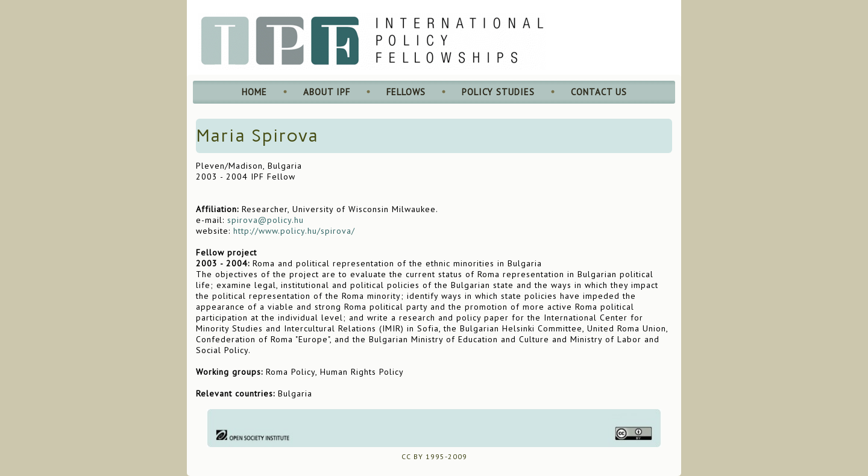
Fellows (406, 92)
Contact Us (599, 92)
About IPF (327, 92)
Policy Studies (498, 92)
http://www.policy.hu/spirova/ (294, 231)
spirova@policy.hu (266, 220)
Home (254, 92)
